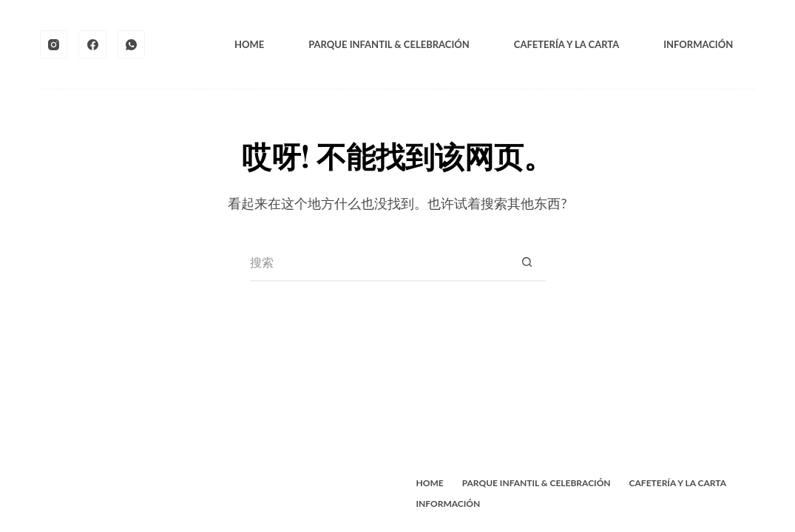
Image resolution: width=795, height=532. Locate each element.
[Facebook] (92, 44)
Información (698, 44)
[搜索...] (379, 263)
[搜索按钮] (527, 263)
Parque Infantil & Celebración (389, 44)
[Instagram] (54, 44)
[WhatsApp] (132, 44)
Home (249, 44)
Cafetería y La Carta (566, 44)
